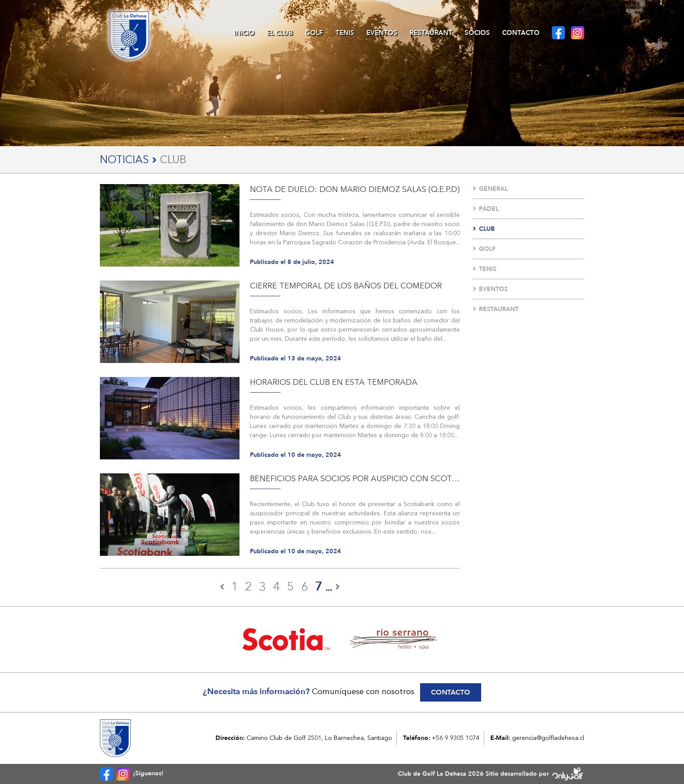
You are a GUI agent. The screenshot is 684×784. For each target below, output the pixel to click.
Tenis (345, 33)
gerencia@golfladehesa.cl (548, 738)
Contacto (521, 33)
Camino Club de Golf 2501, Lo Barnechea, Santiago (319, 738)
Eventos (382, 33)
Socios (477, 33)
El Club (280, 33)
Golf (314, 33)
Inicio (244, 33)
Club (484, 229)
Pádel (486, 209)
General (490, 189)
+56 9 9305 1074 (456, 738)
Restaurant (431, 33)
